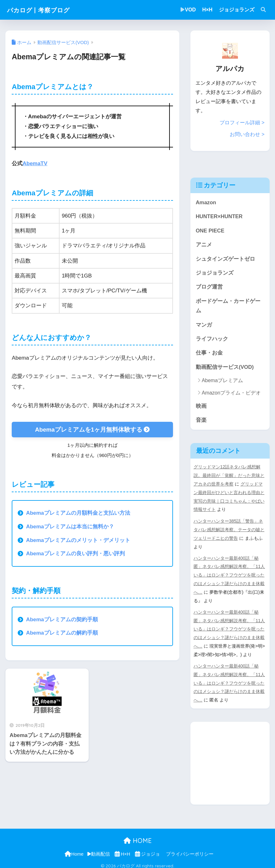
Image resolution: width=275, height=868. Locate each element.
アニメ (204, 245)
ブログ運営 (209, 287)
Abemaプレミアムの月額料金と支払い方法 (78, 513)
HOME (138, 836)
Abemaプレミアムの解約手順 (62, 633)
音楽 (201, 421)
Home (74, 850)
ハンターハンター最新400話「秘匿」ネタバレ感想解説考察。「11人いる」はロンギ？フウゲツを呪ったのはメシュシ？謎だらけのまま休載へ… (229, 574)
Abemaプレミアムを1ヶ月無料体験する (92, 429)
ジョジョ (147, 850)
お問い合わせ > (247, 134)
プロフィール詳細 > (242, 123)
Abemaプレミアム (223, 381)
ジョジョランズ (237, 10)
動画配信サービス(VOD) (225, 368)
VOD (188, 10)
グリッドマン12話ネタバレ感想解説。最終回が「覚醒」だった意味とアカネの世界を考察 (229, 476)
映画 (201, 407)
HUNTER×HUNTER (220, 216)
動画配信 (99, 850)
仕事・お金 (209, 353)
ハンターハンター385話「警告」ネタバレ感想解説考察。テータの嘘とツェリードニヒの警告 (229, 529)
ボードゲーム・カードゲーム (228, 306)
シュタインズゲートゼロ (225, 259)
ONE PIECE (210, 230)
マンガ (204, 325)
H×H (207, 10)
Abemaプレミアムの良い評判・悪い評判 (75, 554)
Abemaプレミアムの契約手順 (62, 620)
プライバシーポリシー (190, 850)
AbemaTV (35, 163)
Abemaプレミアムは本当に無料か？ (70, 527)
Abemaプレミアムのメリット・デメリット (78, 540)
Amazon (206, 202)
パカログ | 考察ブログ (45, 10)
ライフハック (212, 339)
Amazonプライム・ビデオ (231, 394)
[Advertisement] (233, 757)
